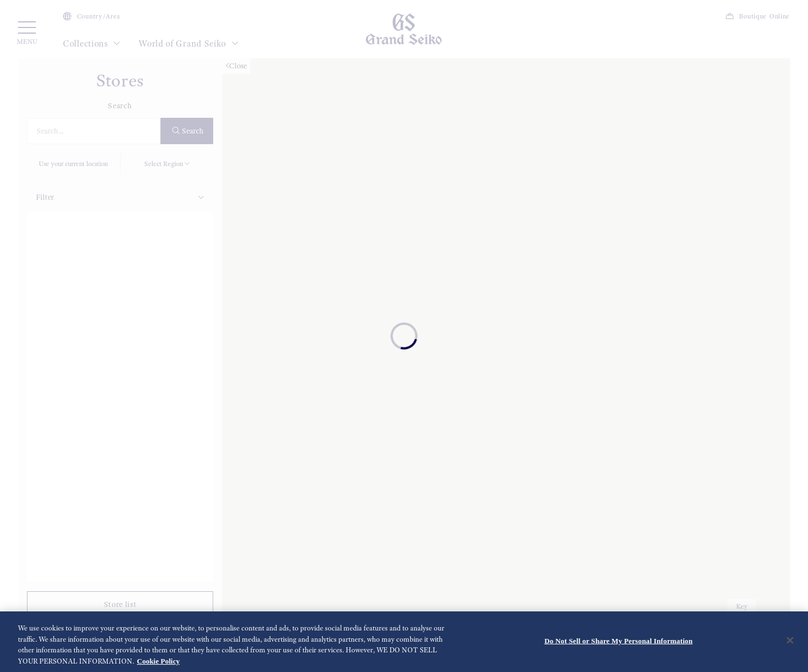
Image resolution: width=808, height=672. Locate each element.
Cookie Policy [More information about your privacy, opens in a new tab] (158, 664)
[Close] (790, 643)
